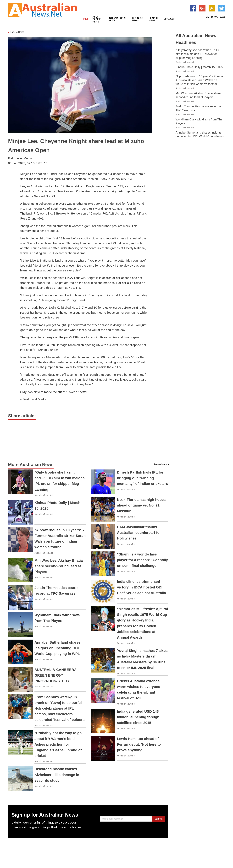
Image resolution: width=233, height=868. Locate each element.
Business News (138, 19)
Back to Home (16, 32)
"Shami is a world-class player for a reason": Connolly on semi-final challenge (142, 560)
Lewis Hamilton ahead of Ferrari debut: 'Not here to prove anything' (139, 744)
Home (85, 19)
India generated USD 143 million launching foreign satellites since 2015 (138, 717)
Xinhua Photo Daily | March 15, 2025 (199, 67)
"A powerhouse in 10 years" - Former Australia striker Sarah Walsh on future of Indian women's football (199, 80)
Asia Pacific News (97, 19)
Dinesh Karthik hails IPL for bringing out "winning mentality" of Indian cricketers (142, 478)
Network (169, 19)
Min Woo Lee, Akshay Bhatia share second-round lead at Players (59, 566)
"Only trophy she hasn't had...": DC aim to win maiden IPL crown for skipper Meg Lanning (198, 54)
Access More (160, 464)
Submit (158, 819)
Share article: (22, 416)
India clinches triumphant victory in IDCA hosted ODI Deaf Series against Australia (141, 587)
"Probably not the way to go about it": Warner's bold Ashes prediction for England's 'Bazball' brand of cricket (58, 744)
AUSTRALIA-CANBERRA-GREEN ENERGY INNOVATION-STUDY (56, 675)
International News (117, 19)
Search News (153, 19)
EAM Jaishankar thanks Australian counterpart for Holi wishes (139, 533)
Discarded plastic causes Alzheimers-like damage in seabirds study (57, 775)
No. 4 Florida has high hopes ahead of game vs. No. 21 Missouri (141, 505)
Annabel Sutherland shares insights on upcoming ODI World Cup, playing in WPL (58, 648)
